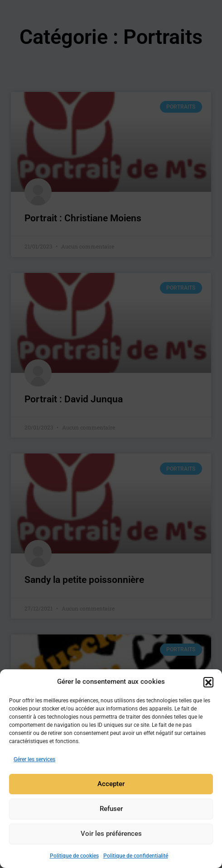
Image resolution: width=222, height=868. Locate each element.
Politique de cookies (74, 858)
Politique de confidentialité (136, 858)
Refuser (111, 811)
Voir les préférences (111, 835)
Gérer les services (34, 761)
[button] (208, 683)
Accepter (111, 786)
